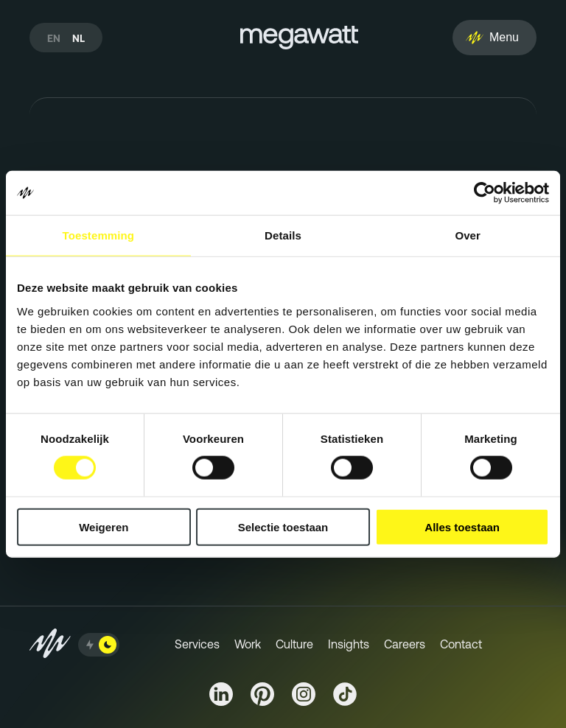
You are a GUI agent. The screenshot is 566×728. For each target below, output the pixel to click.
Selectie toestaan (283, 526)
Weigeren (104, 526)
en (54, 38)
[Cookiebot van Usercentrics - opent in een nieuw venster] (485, 193)
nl (78, 38)
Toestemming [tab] (99, 235)
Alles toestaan (462, 526)
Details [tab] (283, 235)
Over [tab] (468, 235)
